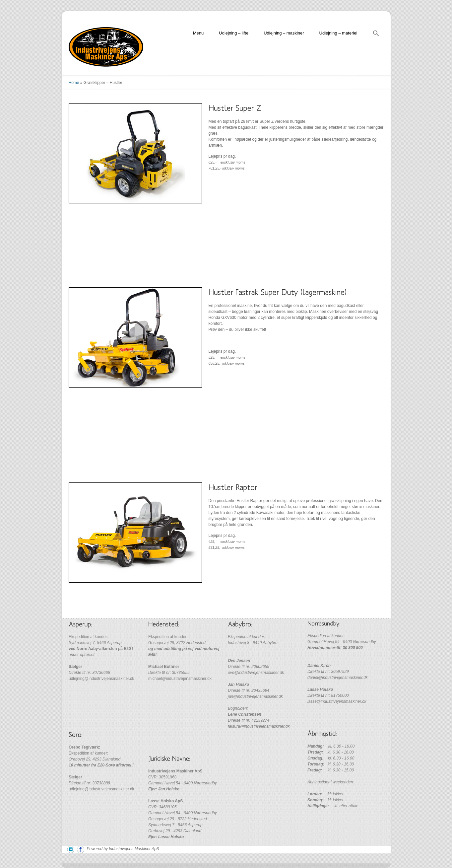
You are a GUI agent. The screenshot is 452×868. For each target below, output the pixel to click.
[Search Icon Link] (376, 34)
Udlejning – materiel (338, 33)
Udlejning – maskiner (284, 33)
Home (74, 83)
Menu (198, 33)
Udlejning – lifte (234, 33)
